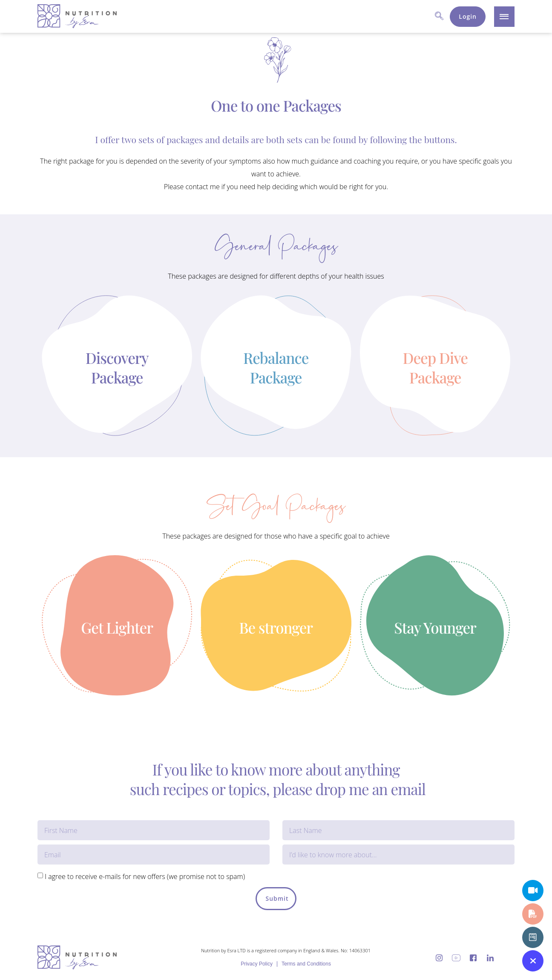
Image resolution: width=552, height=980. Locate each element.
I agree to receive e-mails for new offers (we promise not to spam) (145, 876)
